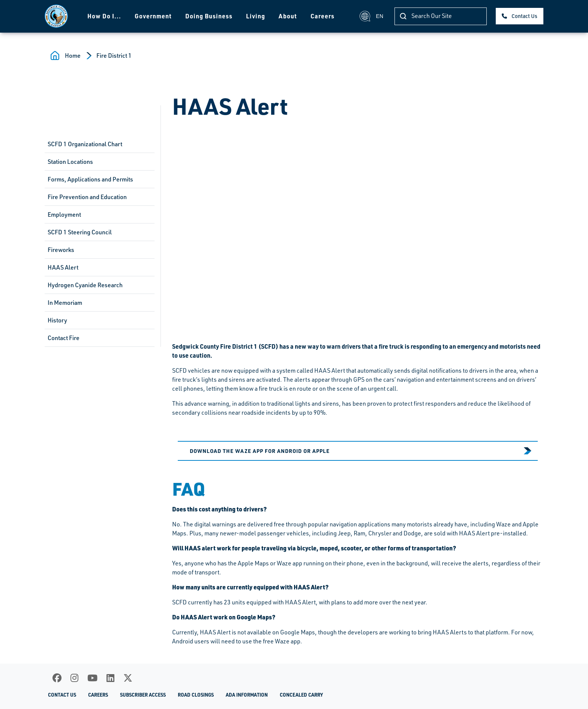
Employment (64, 214)
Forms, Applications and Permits (90, 179)
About (288, 16)
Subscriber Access (143, 695)
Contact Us (524, 16)
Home (73, 55)
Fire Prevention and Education (87, 197)
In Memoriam (65, 303)
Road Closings (196, 695)
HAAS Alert (63, 267)
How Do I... (104, 16)
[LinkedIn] (110, 678)
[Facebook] (57, 678)
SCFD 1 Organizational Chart (85, 144)
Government (153, 16)
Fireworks (61, 250)
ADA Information (247, 695)
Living (256, 16)
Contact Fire (64, 338)
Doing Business (209, 16)
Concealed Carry (301, 695)
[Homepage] (56, 16)
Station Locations (70, 162)
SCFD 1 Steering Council (80, 232)
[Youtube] (92, 678)
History (57, 320)
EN (371, 16)
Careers (322, 16)
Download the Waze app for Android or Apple (260, 451)
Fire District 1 (114, 55)
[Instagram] (74, 678)
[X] (128, 678)
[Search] (441, 16)
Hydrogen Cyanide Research (85, 285)
